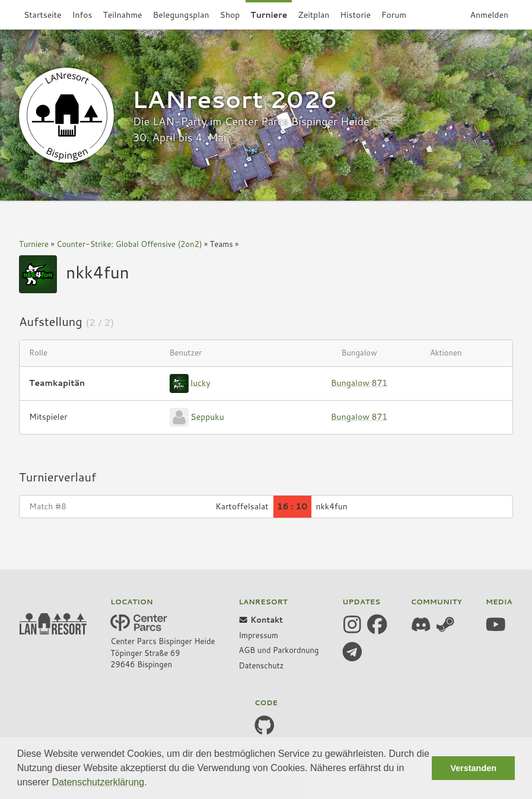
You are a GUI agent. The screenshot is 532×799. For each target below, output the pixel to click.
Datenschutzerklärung (98, 782)
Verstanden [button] (473, 768)
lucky (200, 382)
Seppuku (207, 416)
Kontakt (261, 620)
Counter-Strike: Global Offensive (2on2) (129, 244)
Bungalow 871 (359, 383)
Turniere (34, 244)
